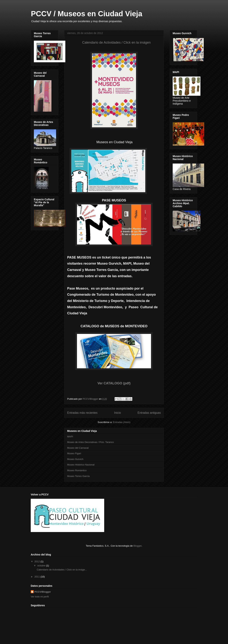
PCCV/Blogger (43, 592)
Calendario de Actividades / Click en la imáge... (62, 570)
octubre (42, 566)
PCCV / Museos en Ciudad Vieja (87, 14)
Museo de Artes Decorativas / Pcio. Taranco (90, 442)
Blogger (138, 546)
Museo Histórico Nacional (81, 465)
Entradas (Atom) (122, 422)
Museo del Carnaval (78, 448)
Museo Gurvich (75, 459)
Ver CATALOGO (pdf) (114, 383)
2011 (37, 577)
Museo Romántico (77, 470)
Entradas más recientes (82, 413)
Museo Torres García (78, 476)
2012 (37, 561)
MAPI (70, 437)
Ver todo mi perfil (40, 597)
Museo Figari (74, 453)
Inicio (118, 413)
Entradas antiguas (149, 413)
